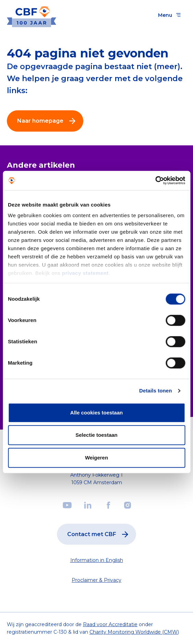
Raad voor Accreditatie (110, 624)
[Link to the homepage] (32, 15)
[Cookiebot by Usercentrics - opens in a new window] (155, 180)
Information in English (97, 560)
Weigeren (96, 458)
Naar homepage (48, 121)
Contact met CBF (99, 534)
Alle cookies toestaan (96, 413)
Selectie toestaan (96, 435)
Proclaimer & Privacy (96, 580)
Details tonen (155, 391)
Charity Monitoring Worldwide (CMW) (134, 632)
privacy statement (85, 273)
